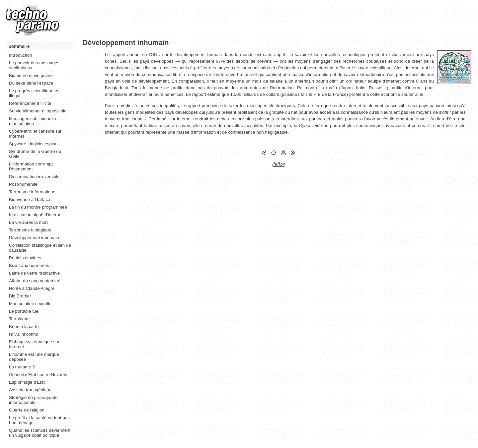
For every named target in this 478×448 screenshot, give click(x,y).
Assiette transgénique (30, 390)
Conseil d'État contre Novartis (38, 375)
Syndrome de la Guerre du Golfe (35, 154)
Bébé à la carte (24, 326)
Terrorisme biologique (30, 230)
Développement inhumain (34, 238)
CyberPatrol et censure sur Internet (35, 134)
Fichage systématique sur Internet (34, 344)
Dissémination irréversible (34, 177)
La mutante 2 (22, 367)
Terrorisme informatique (32, 192)
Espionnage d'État (27, 382)
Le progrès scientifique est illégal (35, 93)
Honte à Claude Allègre (32, 288)
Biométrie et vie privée (31, 75)
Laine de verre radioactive (34, 273)
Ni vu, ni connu (24, 334)
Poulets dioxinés (25, 258)
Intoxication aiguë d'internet (36, 215)
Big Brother (20, 296)
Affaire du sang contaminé (35, 281)
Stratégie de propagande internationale (33, 400)
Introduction (21, 55)
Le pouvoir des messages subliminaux (34, 65)
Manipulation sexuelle (30, 304)
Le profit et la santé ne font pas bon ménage (39, 420)
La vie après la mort (28, 222)
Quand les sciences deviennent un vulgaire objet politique (40, 433)
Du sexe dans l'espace (31, 83)
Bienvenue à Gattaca (30, 199)
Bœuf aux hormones (29, 265)
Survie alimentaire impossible (38, 111)
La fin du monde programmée (38, 207)
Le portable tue (24, 311)
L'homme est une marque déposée (34, 357)
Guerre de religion (27, 410)
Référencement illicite (30, 103)
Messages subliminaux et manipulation (34, 121)
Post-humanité (23, 184)
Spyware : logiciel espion (33, 144)
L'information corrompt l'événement (31, 166)
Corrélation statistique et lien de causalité (40, 248)
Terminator (19, 319)
